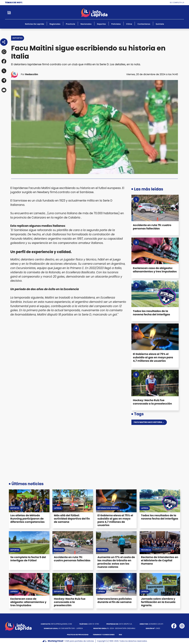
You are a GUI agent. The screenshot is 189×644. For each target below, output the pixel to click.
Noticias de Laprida (35, 24)
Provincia (70, 24)
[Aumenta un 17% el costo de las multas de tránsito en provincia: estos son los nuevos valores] (116, 543)
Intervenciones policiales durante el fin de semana (115, 600)
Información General (108, 508)
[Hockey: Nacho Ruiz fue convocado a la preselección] (155, 383)
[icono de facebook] (174, 626)
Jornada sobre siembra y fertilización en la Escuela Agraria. (158, 602)
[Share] (4, 42)
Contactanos (144, 24)
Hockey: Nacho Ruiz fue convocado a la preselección (152, 402)
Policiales (116, 24)
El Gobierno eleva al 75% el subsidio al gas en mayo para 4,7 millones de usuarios (153, 357)
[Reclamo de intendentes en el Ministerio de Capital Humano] (160, 543)
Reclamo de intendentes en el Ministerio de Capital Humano (160, 560)
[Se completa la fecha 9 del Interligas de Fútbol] (29, 543)
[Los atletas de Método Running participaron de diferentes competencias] (29, 501)
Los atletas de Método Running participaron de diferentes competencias (27, 519)
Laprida (58, 508)
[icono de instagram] (182, 626)
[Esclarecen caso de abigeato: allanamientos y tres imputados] (155, 251)
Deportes (101, 24)
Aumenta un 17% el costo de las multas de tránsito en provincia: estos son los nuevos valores (116, 562)
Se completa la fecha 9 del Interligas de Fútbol (28, 559)
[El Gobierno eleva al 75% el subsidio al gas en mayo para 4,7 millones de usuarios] (155, 337)
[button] (4, 52)
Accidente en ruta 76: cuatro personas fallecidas (152, 227)
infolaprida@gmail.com (56, 624)
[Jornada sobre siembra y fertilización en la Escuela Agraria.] (160, 584)
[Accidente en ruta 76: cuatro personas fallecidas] (155, 208)
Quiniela (160, 24)
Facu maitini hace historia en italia (153, 422)
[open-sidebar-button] (9, 13)
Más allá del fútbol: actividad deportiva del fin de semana (72, 519)
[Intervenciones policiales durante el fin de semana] (116, 584)
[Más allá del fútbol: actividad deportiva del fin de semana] (73, 501)
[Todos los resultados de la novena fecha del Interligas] (155, 294)
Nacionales (86, 24)
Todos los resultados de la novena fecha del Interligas (151, 313)
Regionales (55, 24)
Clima (129, 24)
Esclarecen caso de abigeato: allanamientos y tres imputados (155, 270)
